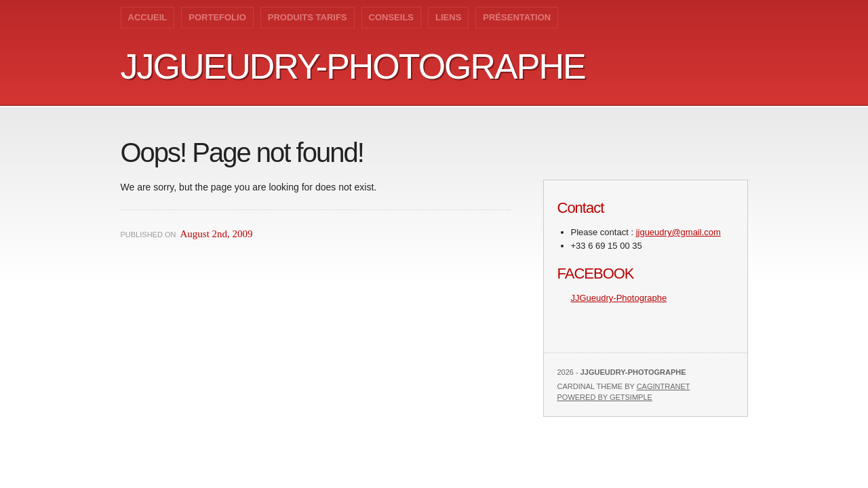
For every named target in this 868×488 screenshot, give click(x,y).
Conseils (391, 17)
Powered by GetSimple (605, 397)
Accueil (148, 17)
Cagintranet (664, 386)
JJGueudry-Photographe (353, 66)
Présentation (517, 17)
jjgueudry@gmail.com (678, 232)
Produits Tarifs (308, 17)
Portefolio (217, 17)
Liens (448, 17)
